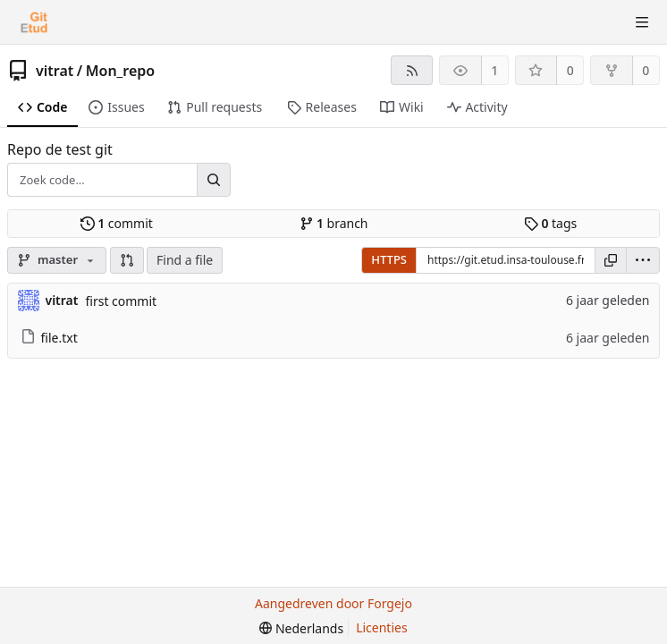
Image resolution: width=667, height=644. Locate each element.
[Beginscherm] (34, 22)
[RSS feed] (412, 70)
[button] (127, 260)
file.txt (49, 338)
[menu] (643, 260)
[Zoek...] (214, 180)
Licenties (381, 627)
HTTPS (389, 259)
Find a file (185, 260)
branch (334, 223)
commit (117, 223)
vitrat (55, 71)
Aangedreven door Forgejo (333, 603)
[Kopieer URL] (611, 260)
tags (550, 223)
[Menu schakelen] (642, 22)
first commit (121, 301)
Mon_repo (121, 71)
